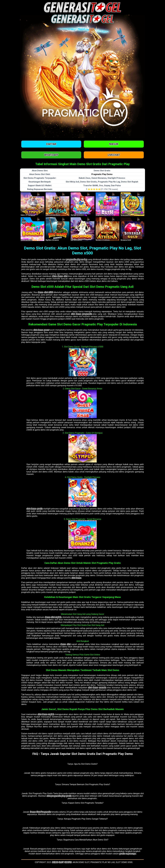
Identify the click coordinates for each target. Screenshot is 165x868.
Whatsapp (51, 155)
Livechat (114, 155)
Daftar (51, 144)
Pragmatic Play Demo (102, 174)
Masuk (114, 144)
